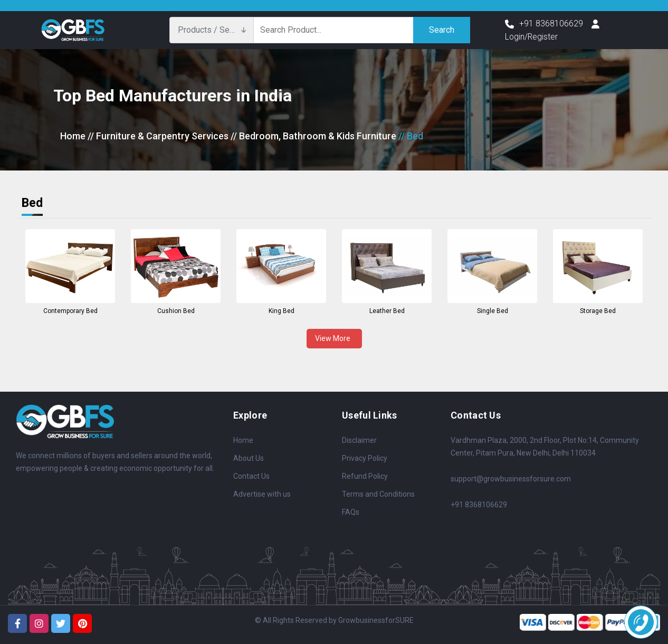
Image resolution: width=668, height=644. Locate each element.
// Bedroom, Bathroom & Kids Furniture (313, 136)
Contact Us (251, 476)
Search (442, 30)
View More (334, 338)
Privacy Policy (365, 458)
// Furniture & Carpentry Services (158, 136)
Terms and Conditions (378, 494)
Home (73, 136)
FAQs (351, 512)
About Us (249, 458)
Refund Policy (365, 476)
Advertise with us (262, 494)
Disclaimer (359, 440)
